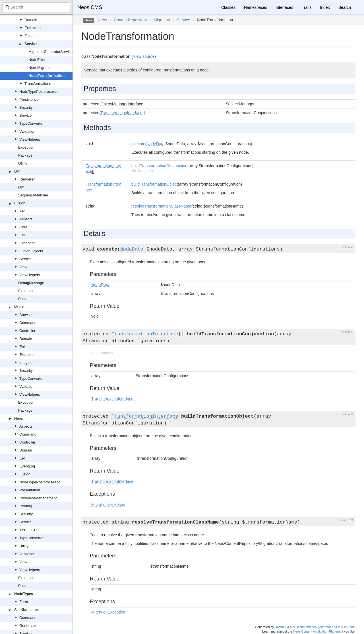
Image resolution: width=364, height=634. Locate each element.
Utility (23, 163)
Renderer (27, 179)
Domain (31, 20)
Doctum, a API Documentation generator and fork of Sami (315, 627)
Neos (18, 418)
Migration (162, 20)
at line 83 (348, 414)
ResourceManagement (38, 498)
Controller (27, 331)
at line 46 (348, 247)
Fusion (20, 203)
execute (138, 144)
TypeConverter (31, 123)
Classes (228, 7)
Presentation (30, 490)
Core (23, 227)
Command (28, 323)
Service (31, 44)
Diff (17, 171)
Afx (22, 211)
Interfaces (284, 7)
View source (144, 56)
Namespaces (256, 7)
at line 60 (348, 332)
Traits (307, 7)
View (23, 267)
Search (345, 7)
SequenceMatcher (33, 195)
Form (24, 602)
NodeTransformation (46, 76)
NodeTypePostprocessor (40, 92)
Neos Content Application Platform (317, 631)
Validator (26, 386)
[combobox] (36, 7)
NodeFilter (37, 60)
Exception (33, 28)
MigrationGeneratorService (50, 52)
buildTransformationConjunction (159, 166)
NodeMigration (41, 68)
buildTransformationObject (155, 184)
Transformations (38, 84)
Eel (22, 235)
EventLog (27, 466)
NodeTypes (24, 594)
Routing (26, 506)
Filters (29, 36)
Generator (28, 626)
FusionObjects (31, 251)
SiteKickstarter (26, 610)
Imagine (26, 363)
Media (19, 307)
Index (325, 7)
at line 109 (347, 520)
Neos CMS (90, 7)
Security (26, 107)
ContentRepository (130, 20)
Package (25, 155)
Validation (27, 131)
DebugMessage (31, 283)
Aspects (26, 219)
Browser (26, 315)
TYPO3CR (28, 530)
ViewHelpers (30, 139)
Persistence (29, 99)
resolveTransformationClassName (161, 206)
